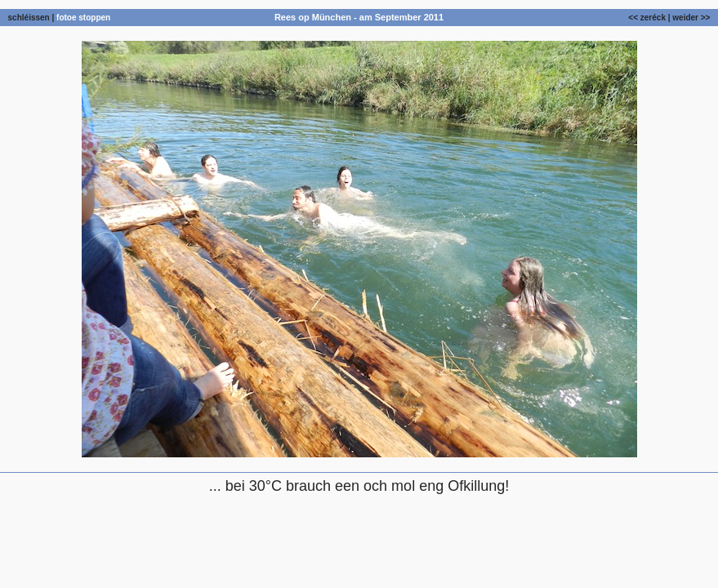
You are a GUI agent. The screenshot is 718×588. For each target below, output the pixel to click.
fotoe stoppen (83, 18)
